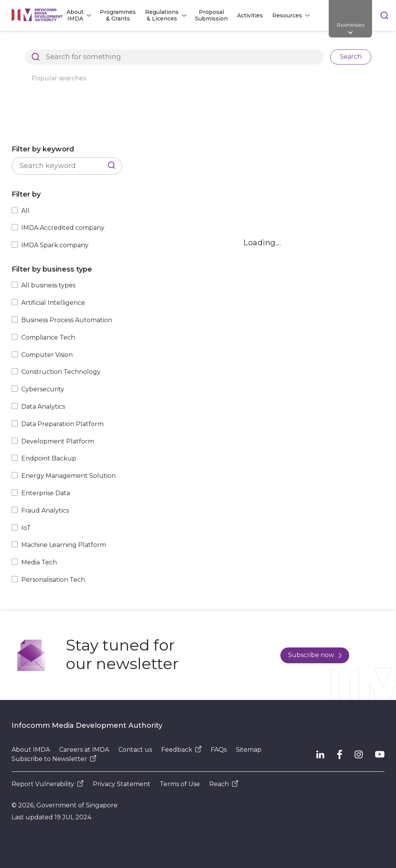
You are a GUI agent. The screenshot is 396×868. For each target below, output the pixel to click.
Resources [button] (287, 15)
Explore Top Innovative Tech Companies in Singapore (238, 44)
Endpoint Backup (49, 458)
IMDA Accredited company (63, 228)
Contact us (135, 750)
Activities (250, 15)
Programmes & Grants (118, 15)
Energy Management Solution (68, 476)
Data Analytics (43, 407)
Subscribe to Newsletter (54, 759)
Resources (132, 44)
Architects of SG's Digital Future (56, 44)
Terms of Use (180, 784)
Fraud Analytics (45, 510)
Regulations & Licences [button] (162, 15)
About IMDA (31, 750)
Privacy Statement (122, 784)
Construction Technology (61, 372)
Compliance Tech (48, 337)
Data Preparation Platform (62, 424)
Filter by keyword (43, 149)
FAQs (219, 750)
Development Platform (58, 441)
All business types (48, 285)
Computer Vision (47, 355)
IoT (26, 528)
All (25, 211)
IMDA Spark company (55, 245)
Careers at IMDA (84, 750)
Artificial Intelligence (53, 303)
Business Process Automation (67, 320)
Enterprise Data (46, 493)
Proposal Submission (211, 15)
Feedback (181, 750)
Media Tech (39, 562)
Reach (224, 784)
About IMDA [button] (75, 15)
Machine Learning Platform (64, 545)
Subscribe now (315, 655)
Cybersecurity (43, 389)
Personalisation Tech (53, 580)
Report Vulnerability (48, 784)
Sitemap (249, 750)
